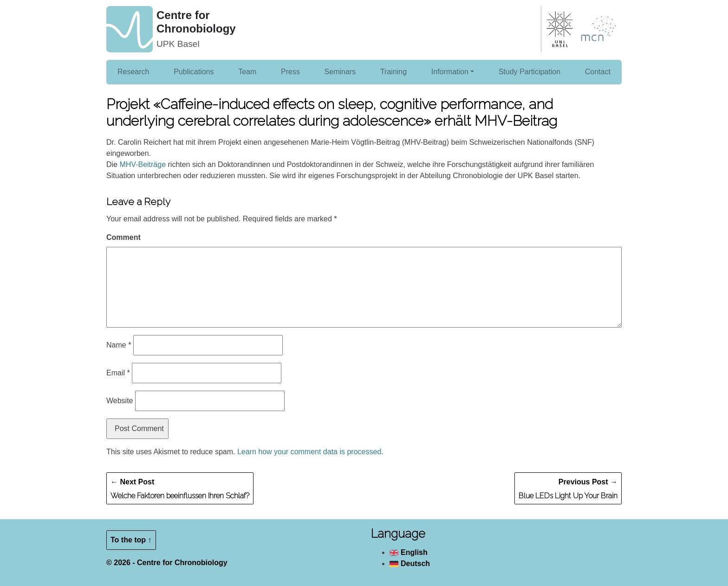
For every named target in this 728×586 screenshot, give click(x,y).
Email (118, 373)
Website (120, 401)
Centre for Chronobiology (196, 22)
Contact (598, 72)
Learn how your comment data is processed (309, 452)
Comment (123, 237)
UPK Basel (178, 44)
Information (450, 72)
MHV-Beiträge (143, 164)
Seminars (340, 72)
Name (119, 345)
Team (247, 72)
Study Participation (530, 72)
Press (290, 72)
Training (393, 72)
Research (133, 72)
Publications (194, 72)
